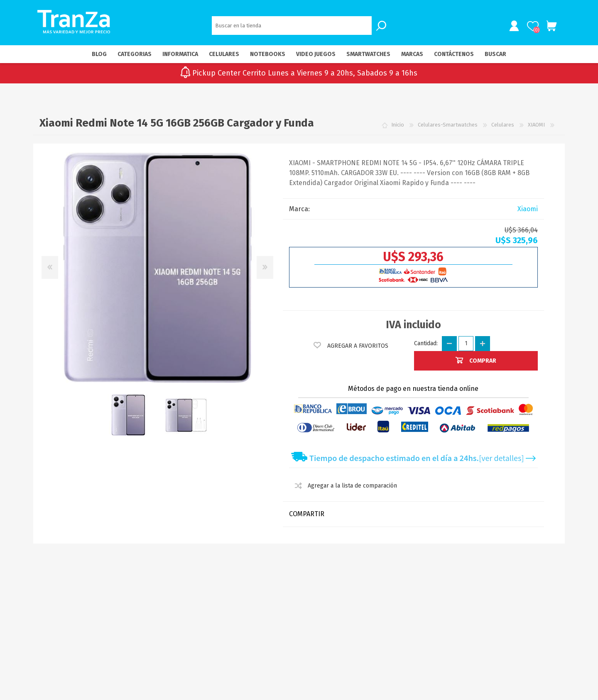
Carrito (549, 28)
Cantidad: (426, 347)
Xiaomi (528, 212)
